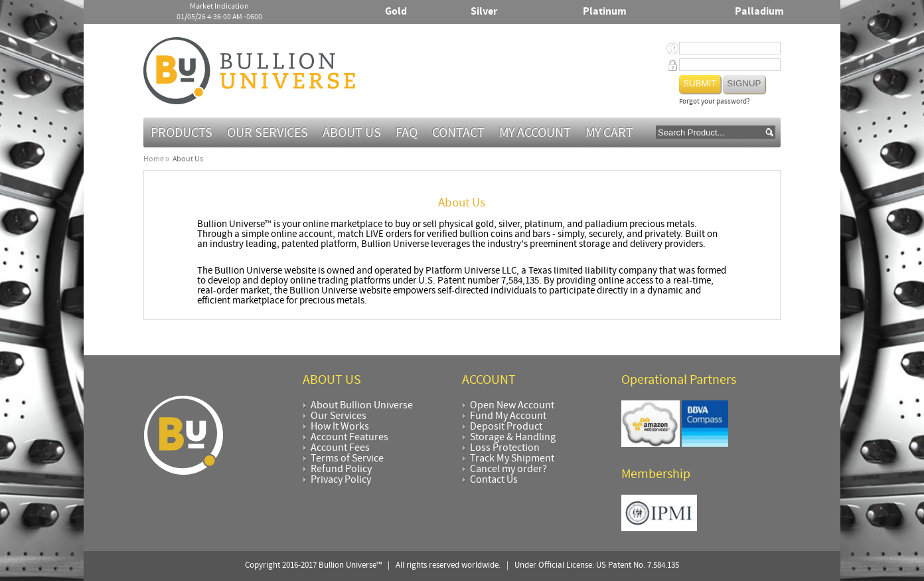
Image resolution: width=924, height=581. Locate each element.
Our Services (268, 133)
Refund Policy (341, 469)
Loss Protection (505, 448)
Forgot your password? (715, 102)
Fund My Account (508, 416)
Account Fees (340, 448)
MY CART (609, 133)
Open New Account (512, 406)
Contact (458, 133)
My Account (535, 133)
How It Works (340, 427)
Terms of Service (347, 459)
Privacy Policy (341, 480)
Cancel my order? (508, 469)
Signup (744, 83)
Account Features (349, 438)
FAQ (407, 133)
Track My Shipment (512, 459)
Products (182, 133)
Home (154, 159)
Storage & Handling (513, 438)
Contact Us (494, 480)
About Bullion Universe (362, 406)
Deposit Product (506, 427)
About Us (352, 133)
